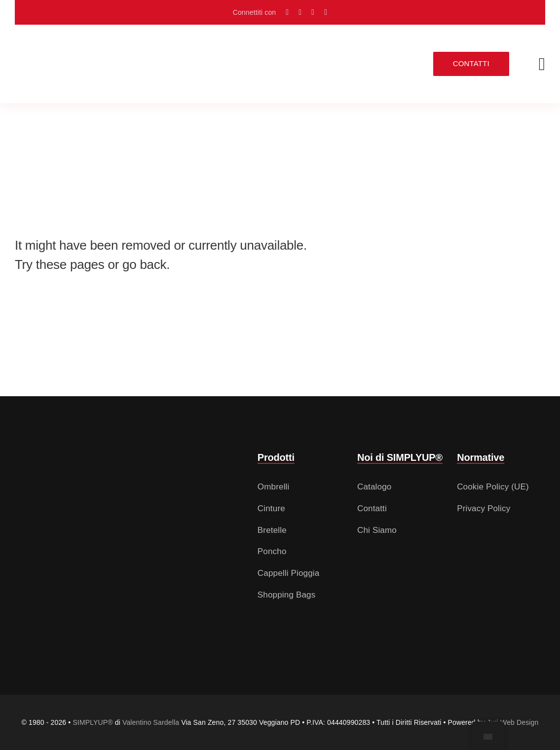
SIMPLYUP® (93, 722)
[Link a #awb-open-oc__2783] (542, 64)
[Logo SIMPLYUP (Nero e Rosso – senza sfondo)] (74, 52)
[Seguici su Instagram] (300, 12)
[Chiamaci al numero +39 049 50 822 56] (326, 12)
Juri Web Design (513, 722)
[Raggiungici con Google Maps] (287, 12)
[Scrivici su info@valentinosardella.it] (313, 12)
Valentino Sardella (151, 722)
